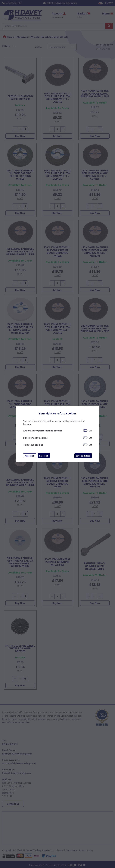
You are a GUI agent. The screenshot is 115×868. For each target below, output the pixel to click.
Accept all (30, 456)
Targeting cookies (33, 445)
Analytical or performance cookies (43, 431)
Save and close (83, 456)
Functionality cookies (35, 438)
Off (90, 431)
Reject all (44, 456)
